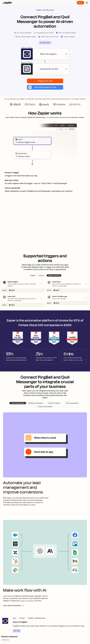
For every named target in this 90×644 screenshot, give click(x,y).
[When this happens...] (45, 54)
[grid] (19, 139)
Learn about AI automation (13, 606)
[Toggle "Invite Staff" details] (23, 299)
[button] (45, 87)
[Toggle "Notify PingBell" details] (23, 284)
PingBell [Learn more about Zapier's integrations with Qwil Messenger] (22, 618)
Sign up (80, 3)
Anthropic (30, 601)
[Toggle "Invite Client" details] (67, 284)
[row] (19, 139)
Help (17, 631)
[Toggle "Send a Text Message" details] (67, 298)
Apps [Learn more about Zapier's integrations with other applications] (14, 618)
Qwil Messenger (49, 10)
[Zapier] (7, 3)
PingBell (39, 10)
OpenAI (22, 601)
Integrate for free (45, 81)
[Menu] (87, 3)
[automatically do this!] (45, 69)
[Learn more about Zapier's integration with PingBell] (5, 621)
